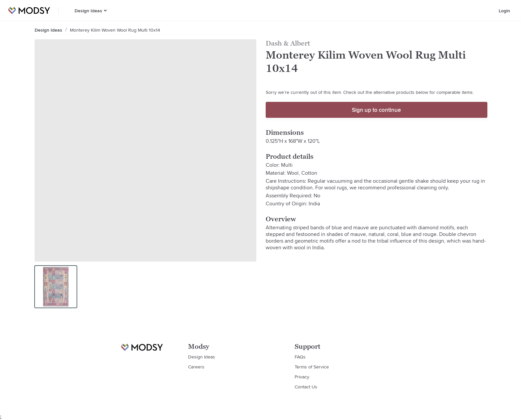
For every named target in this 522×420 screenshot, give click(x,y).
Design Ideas (88, 11)
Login (504, 11)
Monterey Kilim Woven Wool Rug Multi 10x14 (115, 30)
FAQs (300, 357)
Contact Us (306, 387)
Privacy (302, 377)
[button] (105, 10)
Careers (196, 367)
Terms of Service (312, 367)
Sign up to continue (376, 110)
